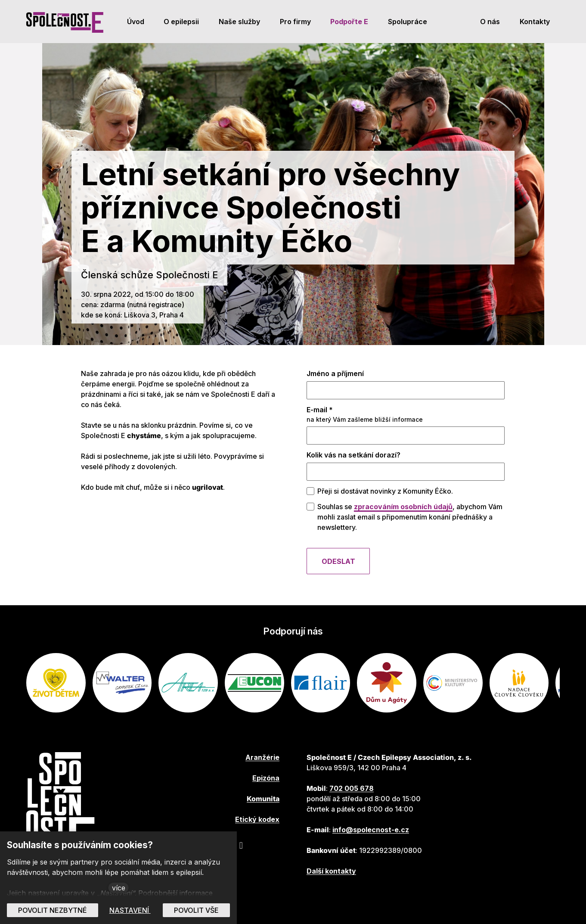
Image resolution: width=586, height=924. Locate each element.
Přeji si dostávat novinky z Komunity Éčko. (385, 494)
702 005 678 (352, 788)
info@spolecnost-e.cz (371, 830)
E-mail (320, 412)
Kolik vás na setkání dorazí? (353, 457)
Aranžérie (262, 757)
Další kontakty (331, 871)
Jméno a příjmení (335, 376)
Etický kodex (257, 819)
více (119, 888)
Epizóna (266, 778)
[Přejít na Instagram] (241, 845)
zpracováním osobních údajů (403, 509)
